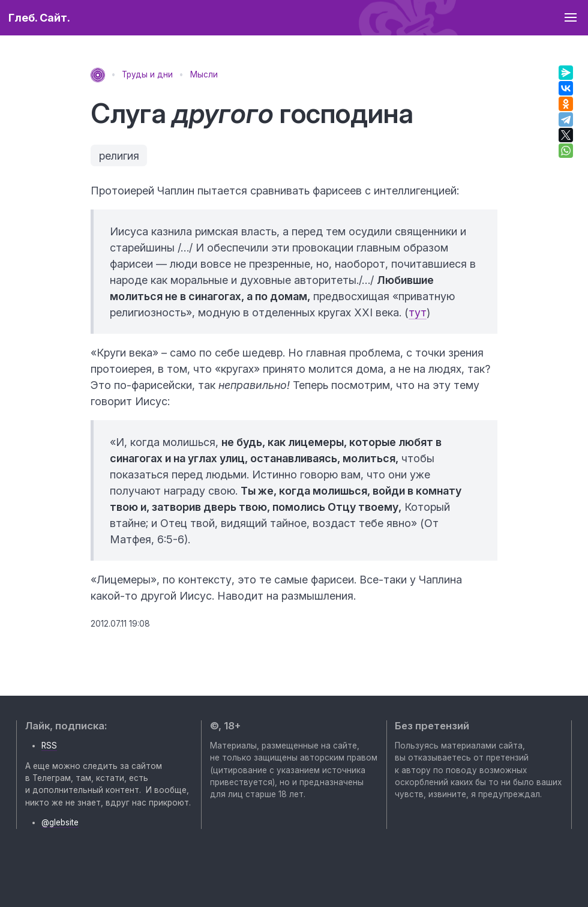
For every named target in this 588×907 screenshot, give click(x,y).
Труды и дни (147, 74)
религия (119, 156)
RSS (49, 746)
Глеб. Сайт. (39, 18)
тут (418, 312)
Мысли (204, 74)
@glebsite (60, 822)
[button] (570, 18)
